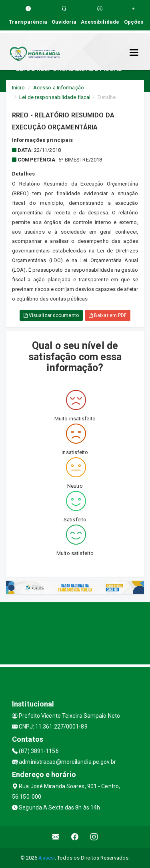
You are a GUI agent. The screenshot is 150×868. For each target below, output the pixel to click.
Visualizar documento (51, 315)
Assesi (47, 858)
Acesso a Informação (59, 88)
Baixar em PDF (108, 315)
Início (18, 88)
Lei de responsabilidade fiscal (55, 97)
